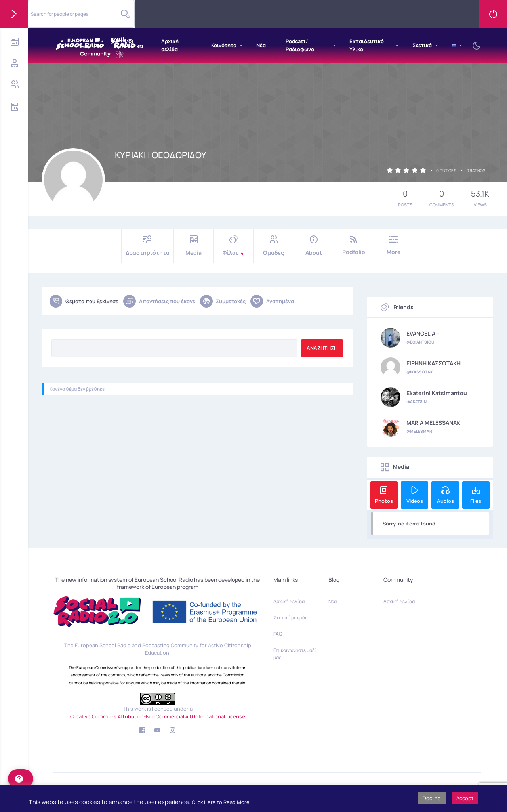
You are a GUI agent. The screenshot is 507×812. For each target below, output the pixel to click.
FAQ (278, 634)
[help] (21, 779)
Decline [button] (432, 798)
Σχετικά (422, 45)
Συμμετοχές (223, 301)
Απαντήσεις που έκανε (159, 301)
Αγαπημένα (272, 301)
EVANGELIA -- (423, 334)
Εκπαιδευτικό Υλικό (367, 45)
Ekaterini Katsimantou (437, 393)
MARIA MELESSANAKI (434, 423)
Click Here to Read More (221, 802)
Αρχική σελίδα (170, 45)
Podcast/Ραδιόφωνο (300, 45)
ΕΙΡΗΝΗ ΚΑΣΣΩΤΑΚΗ (434, 363)
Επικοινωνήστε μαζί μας (295, 654)
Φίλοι (234, 246)
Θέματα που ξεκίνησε (84, 301)
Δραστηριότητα (148, 246)
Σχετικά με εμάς (291, 618)
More (394, 246)
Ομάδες (274, 246)
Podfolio (354, 246)
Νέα (261, 45)
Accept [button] (465, 798)
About (314, 246)
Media (194, 246)
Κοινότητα (224, 45)
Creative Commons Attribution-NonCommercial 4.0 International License (158, 716)
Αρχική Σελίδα (289, 601)
